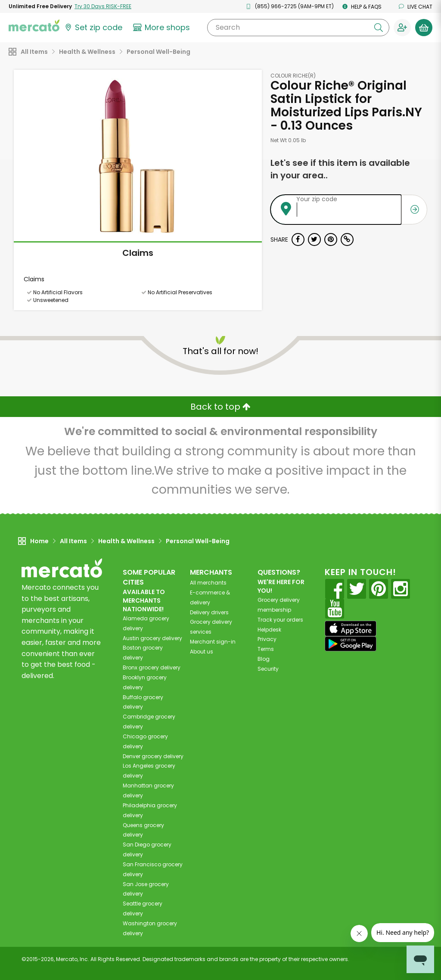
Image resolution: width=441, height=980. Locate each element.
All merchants (208, 583)
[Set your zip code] (93, 28)
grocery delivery (152, 638)
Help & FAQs (362, 7)
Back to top (220, 407)
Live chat (416, 7)
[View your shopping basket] (424, 28)
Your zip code (317, 199)
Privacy (267, 639)
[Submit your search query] (379, 28)
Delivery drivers (209, 612)
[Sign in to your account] (402, 28)
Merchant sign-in (213, 642)
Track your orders (280, 620)
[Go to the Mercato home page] (34, 25)
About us (202, 652)
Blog (264, 659)
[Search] (298, 28)
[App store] (351, 628)
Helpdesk (269, 630)
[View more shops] (163, 28)
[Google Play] (351, 644)
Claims (138, 253)
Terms (266, 649)
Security (268, 669)
